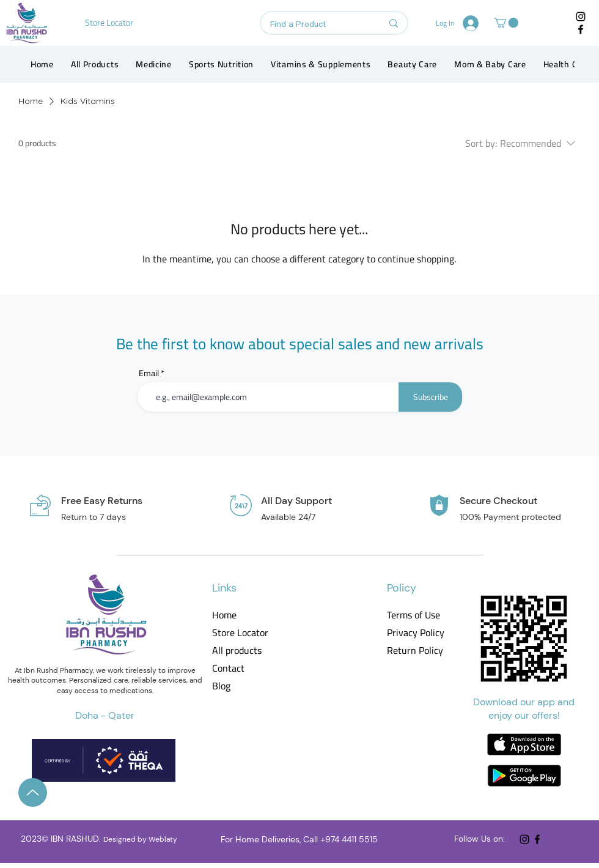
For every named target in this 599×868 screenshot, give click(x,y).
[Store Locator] (110, 23)
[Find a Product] (317, 25)
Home (224, 615)
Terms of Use (413, 615)
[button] (506, 23)
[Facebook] (581, 29)
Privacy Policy (415, 633)
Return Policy (415, 651)
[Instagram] (581, 17)
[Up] (33, 792)
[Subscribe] (430, 397)
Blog (221, 686)
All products (237, 651)
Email (149, 373)
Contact (228, 668)
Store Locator (240, 633)
